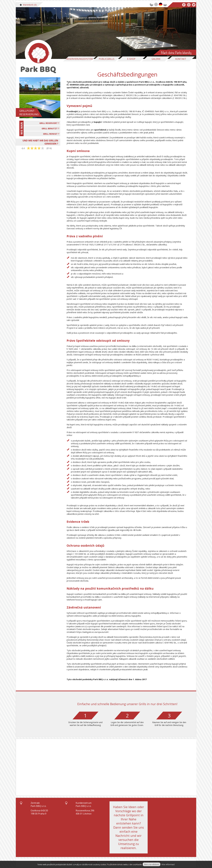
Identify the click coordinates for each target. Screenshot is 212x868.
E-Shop (131, 59)
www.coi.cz (81, 626)
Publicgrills (107, 59)
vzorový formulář (133, 370)
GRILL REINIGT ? (51, 134)
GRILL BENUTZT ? (50, 128)
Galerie (156, 59)
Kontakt (181, 59)
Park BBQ (144, 82)
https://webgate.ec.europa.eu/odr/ (93, 632)
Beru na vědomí (152, 864)
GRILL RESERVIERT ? (49, 123)
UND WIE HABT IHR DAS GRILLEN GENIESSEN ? (40, 142)
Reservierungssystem (80, 59)
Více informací (168, 864)
